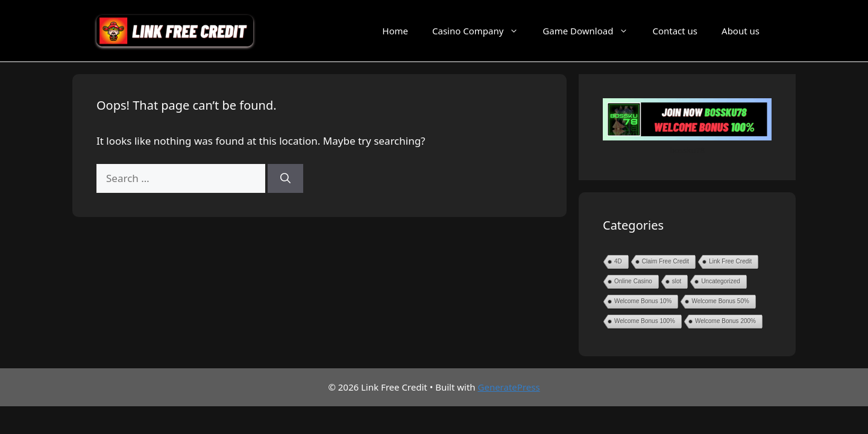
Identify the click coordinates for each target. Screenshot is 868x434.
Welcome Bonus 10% (643, 301)
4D (618, 261)
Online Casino (633, 281)
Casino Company (481, 31)
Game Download (591, 31)
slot (677, 281)
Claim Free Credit (665, 261)
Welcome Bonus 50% (720, 301)
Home (395, 31)
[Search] (285, 178)
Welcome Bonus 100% (645, 321)
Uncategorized (720, 281)
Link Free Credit (730, 261)
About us (741, 31)
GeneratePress (509, 387)
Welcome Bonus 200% (725, 321)
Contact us (675, 31)
